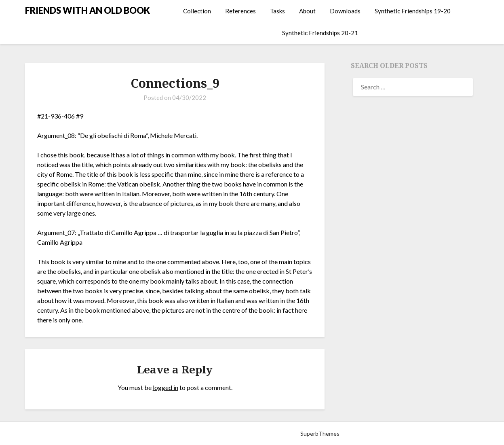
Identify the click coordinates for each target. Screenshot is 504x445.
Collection (197, 11)
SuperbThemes (320, 433)
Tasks (277, 11)
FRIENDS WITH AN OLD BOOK (88, 10)
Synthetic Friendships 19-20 (413, 11)
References (240, 11)
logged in (166, 387)
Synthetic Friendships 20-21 (320, 33)
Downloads (345, 11)
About (307, 11)
